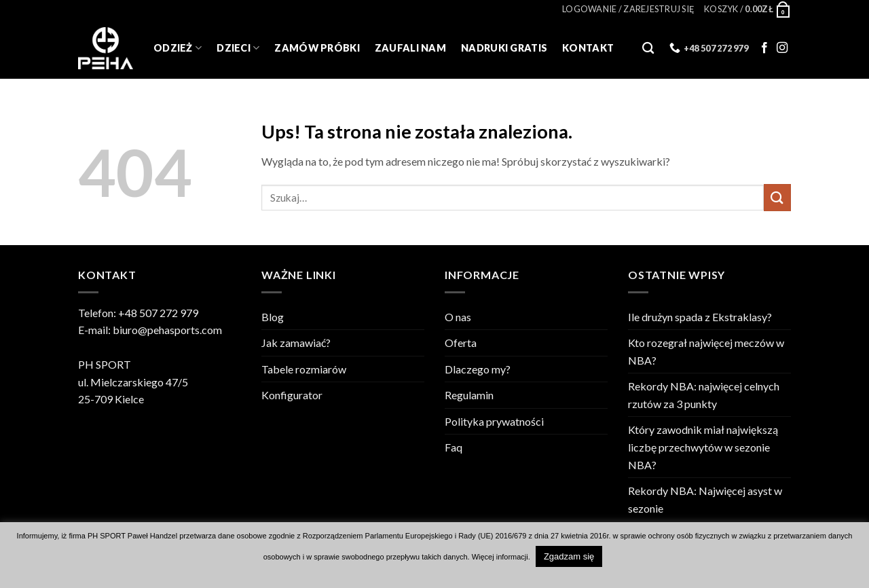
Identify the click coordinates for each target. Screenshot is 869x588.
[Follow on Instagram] (782, 48)
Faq (454, 447)
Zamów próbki (317, 48)
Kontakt (588, 48)
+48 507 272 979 (158, 313)
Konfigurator (292, 395)
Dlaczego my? (478, 369)
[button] (628, 9)
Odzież (178, 48)
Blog (273, 317)
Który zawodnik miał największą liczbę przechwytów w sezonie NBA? (703, 447)
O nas (458, 317)
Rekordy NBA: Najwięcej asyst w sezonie (705, 499)
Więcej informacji (500, 557)
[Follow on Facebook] (764, 48)
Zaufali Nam (410, 48)
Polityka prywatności (494, 421)
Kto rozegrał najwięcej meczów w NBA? (706, 351)
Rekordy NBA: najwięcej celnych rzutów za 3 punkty (704, 395)
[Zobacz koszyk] (747, 9)
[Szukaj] (648, 49)
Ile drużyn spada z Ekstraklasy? (700, 317)
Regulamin (469, 395)
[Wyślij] (777, 197)
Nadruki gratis (504, 48)
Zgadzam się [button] (569, 556)
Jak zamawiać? (296, 343)
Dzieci (238, 48)
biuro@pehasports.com (167, 330)
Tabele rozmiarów (304, 369)
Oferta (461, 343)
